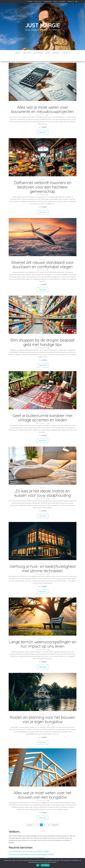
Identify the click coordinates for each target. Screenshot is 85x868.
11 (49, 819)
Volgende (55, 819)
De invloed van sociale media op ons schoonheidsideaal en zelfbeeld (31, 849)
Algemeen (62, 2)
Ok (38, 865)
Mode (55, 2)
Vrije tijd (38, 2)
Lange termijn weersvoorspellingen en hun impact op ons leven (42, 638)
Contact (70, 2)
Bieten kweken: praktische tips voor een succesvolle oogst (28, 855)
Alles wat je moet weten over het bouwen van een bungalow (42, 789)
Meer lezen (43, 127)
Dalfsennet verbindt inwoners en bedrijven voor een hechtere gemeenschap (43, 181)
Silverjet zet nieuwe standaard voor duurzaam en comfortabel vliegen (42, 259)
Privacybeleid (45, 865)
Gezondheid (48, 2)
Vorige (29, 819)
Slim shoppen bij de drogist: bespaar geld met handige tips (43, 337)
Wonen (30, 2)
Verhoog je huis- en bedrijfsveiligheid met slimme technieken (43, 563)
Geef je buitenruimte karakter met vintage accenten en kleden (43, 412)
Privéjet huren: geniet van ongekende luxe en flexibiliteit (27, 852)
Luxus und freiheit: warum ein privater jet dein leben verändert (29, 846)
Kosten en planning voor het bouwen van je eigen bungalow (43, 714)
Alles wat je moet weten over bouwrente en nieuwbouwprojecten (43, 104)
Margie (44, 121)
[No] (83, 863)
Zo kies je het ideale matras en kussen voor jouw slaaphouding (43, 487)
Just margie (43, 25)
